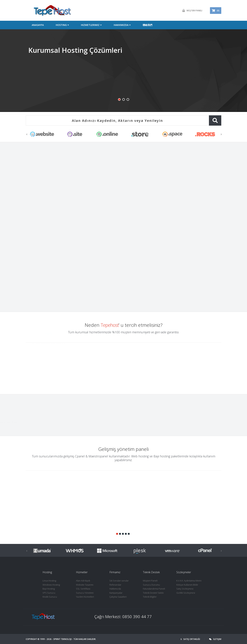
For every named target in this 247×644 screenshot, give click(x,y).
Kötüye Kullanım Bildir (187, 585)
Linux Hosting (49, 581)
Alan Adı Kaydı (83, 581)
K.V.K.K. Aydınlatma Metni (189, 581)
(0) (216, 11)
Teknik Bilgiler (150, 597)
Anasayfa (38, 25)
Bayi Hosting (49, 589)
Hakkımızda (115, 589)
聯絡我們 (148, 25)
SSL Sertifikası (83, 589)
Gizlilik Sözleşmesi (186, 593)
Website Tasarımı (85, 585)
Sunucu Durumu (151, 585)
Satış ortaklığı (190, 639)
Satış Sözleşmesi (185, 589)
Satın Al (29, 224)
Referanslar (115, 585)
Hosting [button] (62, 25)
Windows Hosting (51, 585)
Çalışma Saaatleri (118, 597)
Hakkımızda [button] (122, 25)
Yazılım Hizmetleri (85, 597)
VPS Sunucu (49, 593)
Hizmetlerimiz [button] (91, 25)
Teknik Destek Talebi (153, 593)
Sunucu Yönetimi (85, 593)
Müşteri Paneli (191, 11)
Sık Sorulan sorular (119, 581)
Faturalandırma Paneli (154, 589)
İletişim (215, 639)
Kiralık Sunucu (50, 597)
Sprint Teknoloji (62, 639)
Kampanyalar (116, 593)
